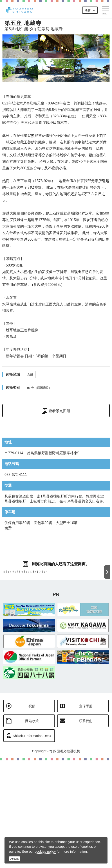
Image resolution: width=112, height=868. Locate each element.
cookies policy (45, 851)
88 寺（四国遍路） (39, 388)
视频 (32, 814)
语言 (88, 10)
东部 (30, 375)
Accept (15, 859)
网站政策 (32, 828)
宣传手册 (86, 814)
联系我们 (86, 828)
